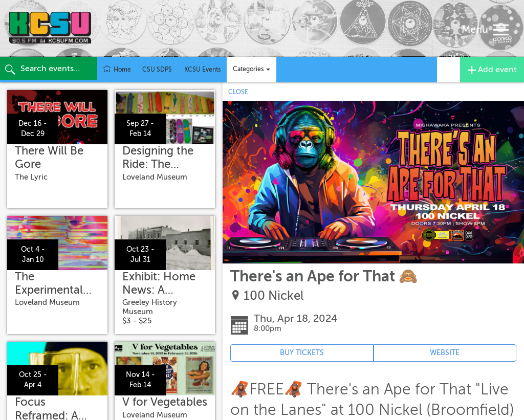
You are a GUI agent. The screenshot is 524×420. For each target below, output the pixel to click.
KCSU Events (202, 70)
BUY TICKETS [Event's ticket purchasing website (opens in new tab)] (302, 353)
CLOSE (238, 92)
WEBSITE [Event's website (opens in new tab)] (445, 353)
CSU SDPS (157, 70)
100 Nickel (274, 296)
